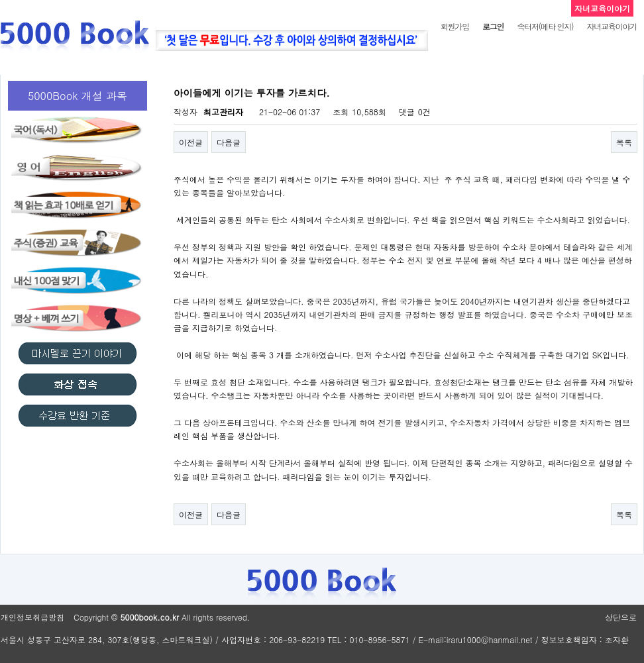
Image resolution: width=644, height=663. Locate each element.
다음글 (229, 142)
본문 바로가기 (0, 0)
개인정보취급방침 (32, 617)
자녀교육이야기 (612, 26)
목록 (624, 142)
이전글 (191, 142)
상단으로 (621, 617)
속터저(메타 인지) (545, 26)
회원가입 (455, 26)
